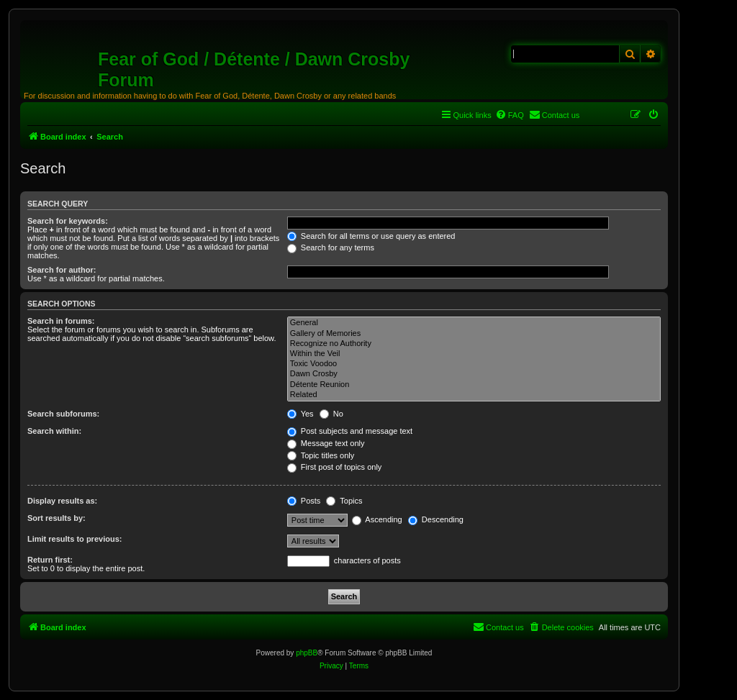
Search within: (54, 431)
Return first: (50, 560)
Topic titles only (321, 455)
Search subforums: (63, 414)
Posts (304, 501)
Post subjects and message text (350, 431)
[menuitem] (510, 115)
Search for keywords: (68, 221)
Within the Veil (474, 354)
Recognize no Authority (474, 344)
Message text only (326, 443)
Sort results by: (56, 518)
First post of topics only (335, 467)
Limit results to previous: (74, 539)
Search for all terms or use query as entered (371, 236)
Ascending (377, 519)
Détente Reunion (474, 385)
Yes (300, 414)
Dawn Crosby (474, 374)
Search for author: (62, 270)
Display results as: (62, 501)
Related (474, 395)
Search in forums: (61, 321)
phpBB (307, 653)
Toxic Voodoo (474, 364)
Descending (436, 519)
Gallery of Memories (474, 334)
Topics (344, 501)
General (474, 323)
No (331, 414)
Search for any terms (331, 247)
